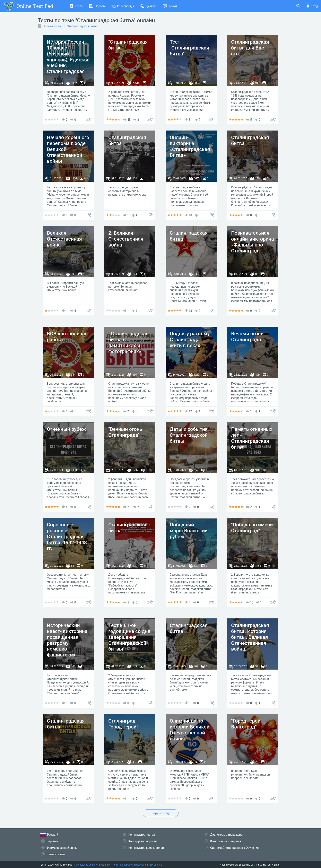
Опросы (97, 6)
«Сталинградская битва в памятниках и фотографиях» (128, 342)
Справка (52, 841)
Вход (312, 6)
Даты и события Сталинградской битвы (189, 435)
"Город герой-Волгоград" (247, 724)
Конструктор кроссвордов (146, 848)
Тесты (76, 6)
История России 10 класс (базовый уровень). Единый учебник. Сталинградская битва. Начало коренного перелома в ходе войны (68, 68)
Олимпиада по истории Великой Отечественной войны (190, 730)
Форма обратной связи (62, 848)
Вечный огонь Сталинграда (247, 337)
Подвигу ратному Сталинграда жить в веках (190, 340)
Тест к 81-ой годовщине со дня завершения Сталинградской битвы (129, 637)
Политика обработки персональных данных (137, 865)
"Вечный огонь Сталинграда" (125, 432)
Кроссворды (123, 6)
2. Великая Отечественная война (126, 239)
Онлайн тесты (52, 26)
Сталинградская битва (82, 26)
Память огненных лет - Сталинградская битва (252, 438)
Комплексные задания (226, 841)
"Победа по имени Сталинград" (252, 528)
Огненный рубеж (66, 429)
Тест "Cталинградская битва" (189, 48)
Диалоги (149, 6)
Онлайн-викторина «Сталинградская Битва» (190, 146)
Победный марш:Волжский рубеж (189, 531)
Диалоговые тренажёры (227, 835)
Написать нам (56, 854)
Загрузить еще (160, 813)
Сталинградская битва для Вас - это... (250, 48)
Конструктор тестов (142, 835)
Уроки (170, 6)
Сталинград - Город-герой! (123, 724)
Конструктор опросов (143, 841)
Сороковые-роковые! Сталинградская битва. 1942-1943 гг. (67, 536)
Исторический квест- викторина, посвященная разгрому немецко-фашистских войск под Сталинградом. (68, 646)
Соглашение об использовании (92, 865)
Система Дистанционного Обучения (234, 848)
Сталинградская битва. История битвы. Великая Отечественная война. (250, 637)
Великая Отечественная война (64, 239)
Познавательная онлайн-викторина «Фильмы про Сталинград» (253, 242)
